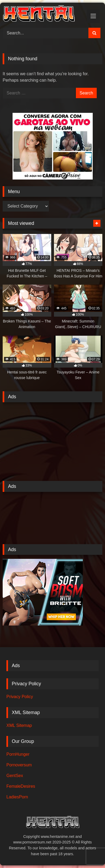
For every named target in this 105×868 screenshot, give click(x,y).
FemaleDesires (21, 786)
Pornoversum (19, 765)
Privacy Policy (20, 697)
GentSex (15, 776)
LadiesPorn (17, 797)
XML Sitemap (19, 725)
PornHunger (18, 754)
